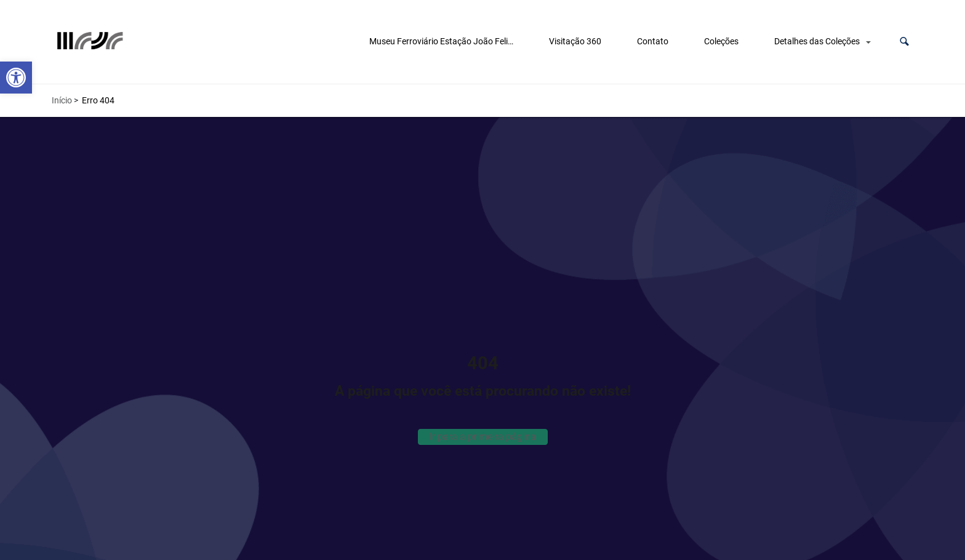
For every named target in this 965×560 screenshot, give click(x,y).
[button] (904, 42)
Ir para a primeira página (483, 437)
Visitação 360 (575, 41)
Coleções (721, 41)
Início (62, 100)
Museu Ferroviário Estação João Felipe (443, 41)
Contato (653, 41)
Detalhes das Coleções (817, 41)
